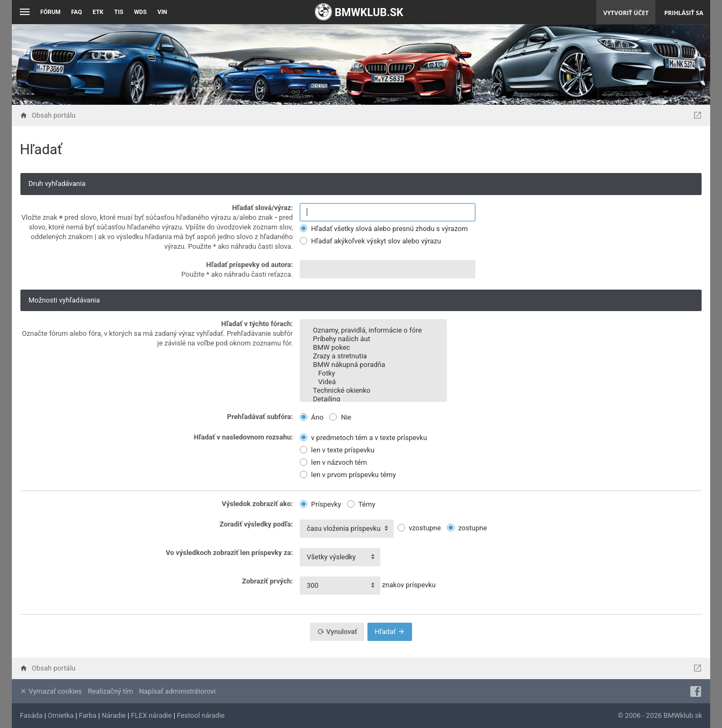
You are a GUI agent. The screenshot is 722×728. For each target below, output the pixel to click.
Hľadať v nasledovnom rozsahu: (243, 437)
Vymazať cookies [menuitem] (51, 691)
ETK (98, 12)
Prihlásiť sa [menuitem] (684, 13)
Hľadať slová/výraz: (262, 208)
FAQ (77, 12)
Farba (88, 715)
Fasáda (31, 715)
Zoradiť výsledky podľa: (257, 524)
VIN (162, 12)
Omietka (61, 715)
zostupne (467, 528)
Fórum (50, 12)
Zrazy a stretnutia (373, 356)
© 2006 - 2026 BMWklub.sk (660, 715)
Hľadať (390, 632)
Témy (361, 504)
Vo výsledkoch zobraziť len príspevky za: (230, 553)
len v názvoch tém (333, 462)
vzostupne (419, 528)
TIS (119, 12)
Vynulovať (337, 632)
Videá (373, 382)
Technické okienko (373, 391)
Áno (312, 417)
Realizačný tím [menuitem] (111, 691)
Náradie (114, 715)
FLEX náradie (151, 715)
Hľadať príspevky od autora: (250, 265)
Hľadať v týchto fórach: (257, 324)
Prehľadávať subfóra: (260, 417)
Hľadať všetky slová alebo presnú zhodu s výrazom (384, 229)
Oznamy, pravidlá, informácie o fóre (373, 330)
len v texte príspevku (337, 450)
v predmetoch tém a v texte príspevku (363, 438)
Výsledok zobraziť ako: (257, 504)
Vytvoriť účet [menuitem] (626, 13)
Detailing (373, 399)
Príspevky (320, 504)
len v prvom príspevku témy (348, 475)
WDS (140, 12)
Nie (340, 417)
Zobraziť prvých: (267, 581)
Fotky (373, 373)
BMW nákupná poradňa (373, 365)
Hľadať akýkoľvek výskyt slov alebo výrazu (370, 241)
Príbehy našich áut (373, 339)
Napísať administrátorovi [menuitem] (177, 691)
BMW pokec (373, 348)
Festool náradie (201, 715)
